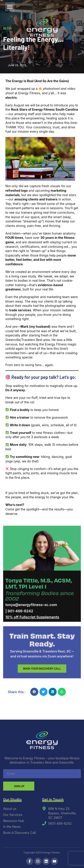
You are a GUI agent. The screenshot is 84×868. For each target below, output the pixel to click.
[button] (10, 7)
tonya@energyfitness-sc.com (31, 605)
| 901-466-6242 (19, 611)
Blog (7, 28)
